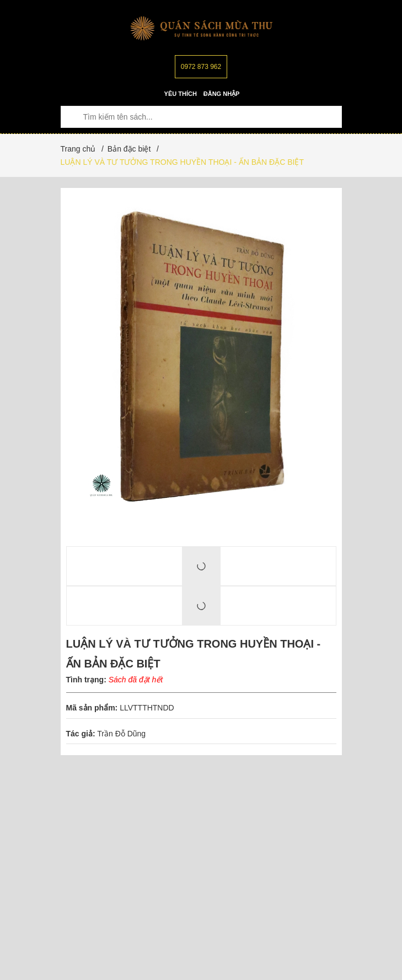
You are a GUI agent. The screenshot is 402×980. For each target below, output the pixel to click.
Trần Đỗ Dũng (121, 734)
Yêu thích (181, 94)
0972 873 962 (201, 67)
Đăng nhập (222, 94)
